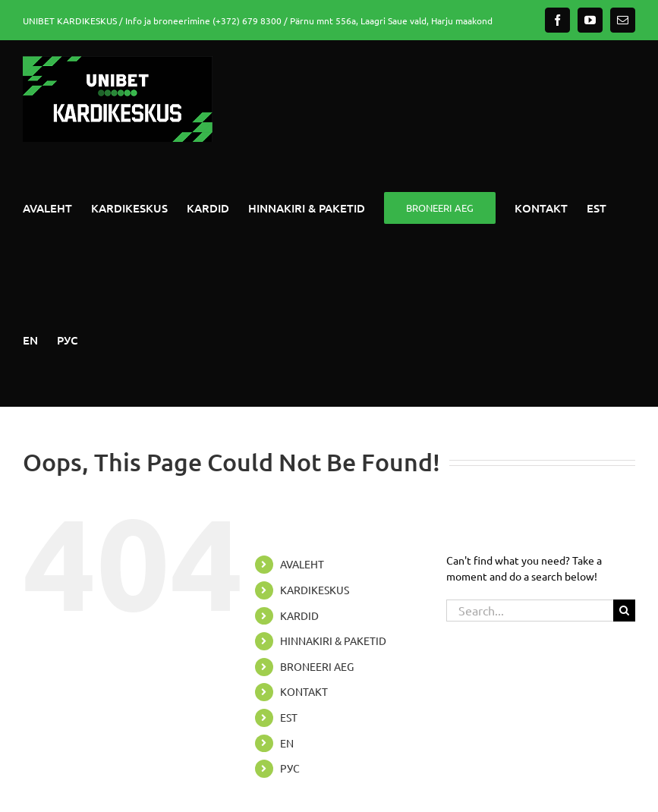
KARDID (299, 615)
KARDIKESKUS (315, 590)
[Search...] (530, 611)
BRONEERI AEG (317, 666)
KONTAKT (304, 691)
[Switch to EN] (30, 340)
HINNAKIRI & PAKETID (333, 640)
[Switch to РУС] (68, 340)
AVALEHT (302, 564)
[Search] (624, 611)
